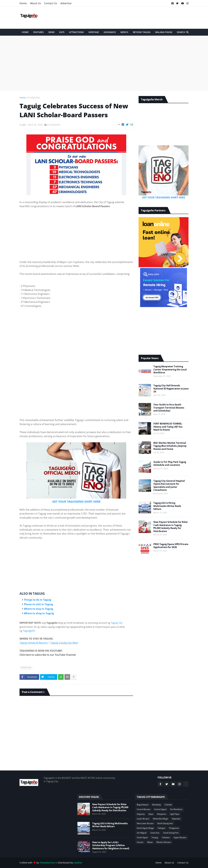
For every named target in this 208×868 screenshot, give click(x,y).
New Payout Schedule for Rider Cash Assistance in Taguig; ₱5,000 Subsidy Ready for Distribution (171, 527)
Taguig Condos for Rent (64, 643)
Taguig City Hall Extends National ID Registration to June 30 (171, 389)
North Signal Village (145, 828)
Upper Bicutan (180, 837)
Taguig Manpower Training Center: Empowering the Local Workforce (170, 369)
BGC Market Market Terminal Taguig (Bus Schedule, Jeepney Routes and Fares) (170, 446)
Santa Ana (155, 833)
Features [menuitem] (38, 32)
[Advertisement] (132, 18)
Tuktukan (166, 837)
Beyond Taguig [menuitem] (142, 32)
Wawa (150, 842)
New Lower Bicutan (145, 823)
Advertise (66, 3)
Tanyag (155, 837)
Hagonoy (141, 814)
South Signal (142, 837)
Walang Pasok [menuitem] (164, 32)
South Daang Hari (171, 833)
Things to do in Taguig (38, 600)
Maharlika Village (161, 819)
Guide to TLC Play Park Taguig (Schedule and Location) (170, 463)
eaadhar (78, 863)
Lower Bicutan (143, 819)
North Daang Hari (165, 823)
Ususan (140, 842)
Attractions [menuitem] (76, 32)
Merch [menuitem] (124, 32)
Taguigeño (29, 631)
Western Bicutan (164, 842)
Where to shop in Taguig (39, 613)
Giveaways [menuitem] (110, 32)
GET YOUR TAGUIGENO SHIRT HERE (76, 502)
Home (23, 3)
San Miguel (142, 833)
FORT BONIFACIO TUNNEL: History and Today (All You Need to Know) (168, 427)
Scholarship (34, 97)
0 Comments (54, 125)
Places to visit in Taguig (38, 604)
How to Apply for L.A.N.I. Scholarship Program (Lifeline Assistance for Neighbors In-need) (111, 845)
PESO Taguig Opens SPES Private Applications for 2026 (171, 546)
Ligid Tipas (175, 814)
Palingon (162, 828)
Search (181, 32)
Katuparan (162, 814)
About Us (35, 3)
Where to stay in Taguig (38, 609)
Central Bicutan (144, 809)
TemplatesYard (48, 863)
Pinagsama (174, 828)
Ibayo (151, 814)
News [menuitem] (51, 32)
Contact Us (51, 3)
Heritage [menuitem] (94, 32)
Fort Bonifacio (176, 809)
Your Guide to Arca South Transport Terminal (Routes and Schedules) (169, 408)
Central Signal (160, 809)
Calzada (168, 805)
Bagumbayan (143, 805)
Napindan (176, 819)
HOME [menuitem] (25, 32)
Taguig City (117, 623)
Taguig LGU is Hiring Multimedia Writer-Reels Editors (167, 506)
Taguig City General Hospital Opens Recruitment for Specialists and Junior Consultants (169, 485)
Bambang (157, 805)
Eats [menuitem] (62, 32)
